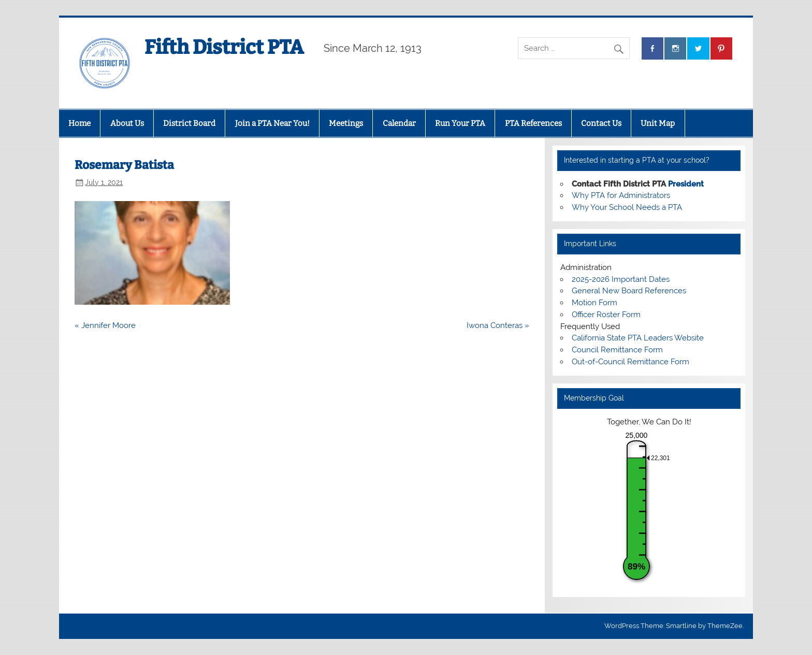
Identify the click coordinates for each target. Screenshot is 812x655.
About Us (127, 123)
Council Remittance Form (617, 350)
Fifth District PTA (224, 47)
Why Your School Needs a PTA (627, 207)
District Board (189, 123)
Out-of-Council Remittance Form (630, 362)
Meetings (346, 123)
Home (79, 123)
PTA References (533, 123)
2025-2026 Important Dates (621, 279)
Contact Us (601, 123)
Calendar (399, 123)
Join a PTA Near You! (272, 123)
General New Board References (629, 291)
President (686, 184)
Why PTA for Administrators (621, 195)
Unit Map (658, 123)
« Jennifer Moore (105, 325)
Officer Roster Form (606, 315)
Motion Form (594, 303)
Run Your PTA (460, 123)
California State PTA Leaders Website (638, 338)
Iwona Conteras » (498, 325)
